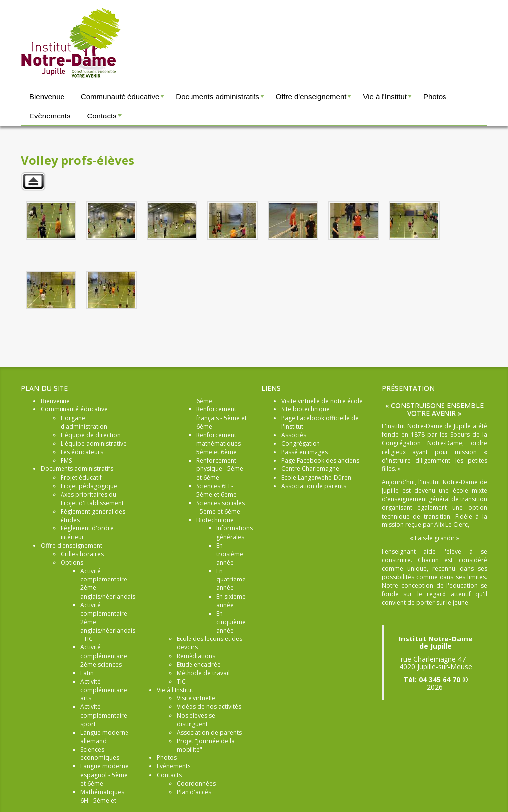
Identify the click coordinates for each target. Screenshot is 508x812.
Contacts (105, 118)
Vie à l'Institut (388, 99)
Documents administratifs (221, 99)
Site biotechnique (306, 409)
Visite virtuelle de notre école (322, 401)
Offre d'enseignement (315, 99)
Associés (294, 435)
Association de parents (314, 486)
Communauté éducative (124, 99)
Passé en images (305, 452)
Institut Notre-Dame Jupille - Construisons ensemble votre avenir (71, 43)
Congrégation (301, 443)
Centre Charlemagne (310, 469)
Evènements (50, 116)
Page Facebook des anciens (320, 460)
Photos (435, 96)
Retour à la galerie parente (33, 181)
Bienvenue (47, 96)
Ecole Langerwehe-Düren (316, 478)
